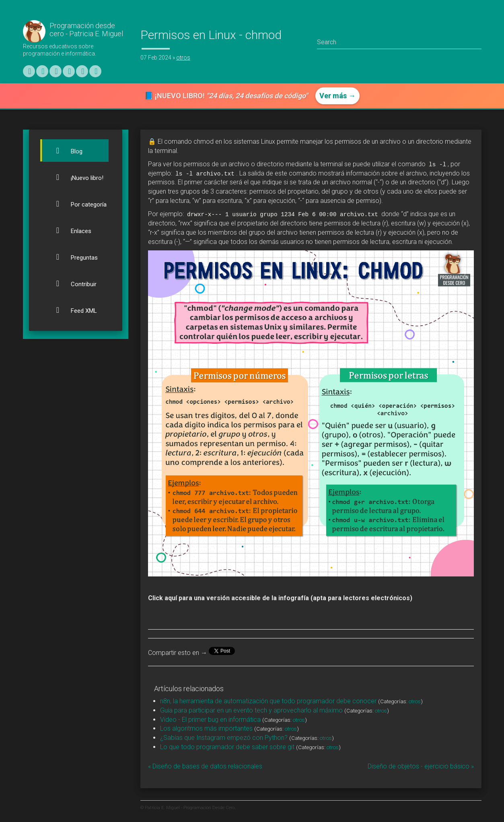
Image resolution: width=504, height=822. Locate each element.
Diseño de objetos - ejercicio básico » (421, 766)
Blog (65, 151)
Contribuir (72, 283)
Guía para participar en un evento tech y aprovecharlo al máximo (251, 710)
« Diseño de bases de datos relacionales (205, 766)
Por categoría (77, 204)
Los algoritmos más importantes (206, 728)
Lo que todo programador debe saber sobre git (227, 747)
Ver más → (337, 96)
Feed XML (72, 310)
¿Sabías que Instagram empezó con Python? (224, 738)
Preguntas (72, 257)
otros (183, 58)
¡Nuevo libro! (75, 177)
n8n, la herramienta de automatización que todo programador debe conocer (268, 701)
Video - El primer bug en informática (210, 720)
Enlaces (69, 230)
